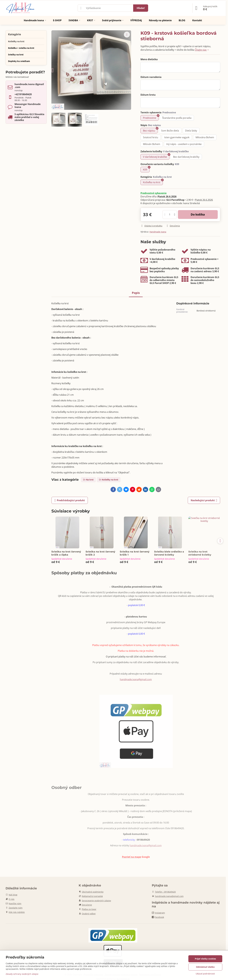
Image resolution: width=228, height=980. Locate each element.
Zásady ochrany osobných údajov (22, 974)
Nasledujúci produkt (204, 500)
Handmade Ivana (158, 232)
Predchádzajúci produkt (70, 500)
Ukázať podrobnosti (205, 974)
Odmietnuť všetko (205, 967)
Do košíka (198, 214)
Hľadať (141, 8)
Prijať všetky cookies (205, 959)
